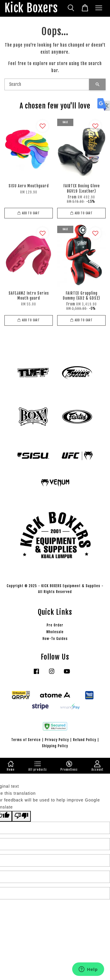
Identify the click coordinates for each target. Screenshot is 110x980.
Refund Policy (85, 740)
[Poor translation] (21, 816)
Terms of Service (26, 740)
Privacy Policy (57, 740)
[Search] (47, 84)
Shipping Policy (55, 746)
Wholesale (55, 632)
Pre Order (55, 625)
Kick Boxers (31, 8)
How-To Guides (55, 639)
